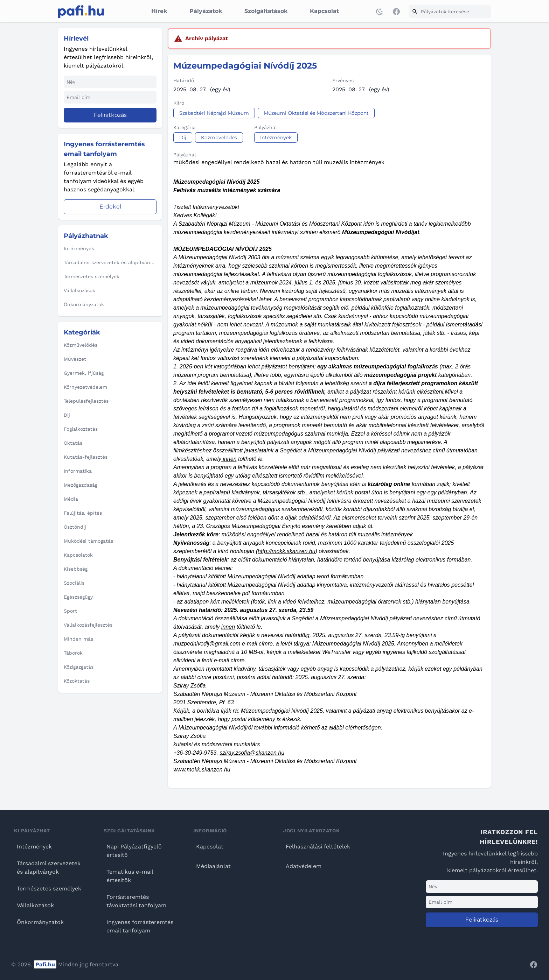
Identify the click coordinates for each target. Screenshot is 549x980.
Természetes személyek (49, 889)
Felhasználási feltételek (318, 847)
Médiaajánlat (213, 866)
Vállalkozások (35, 905)
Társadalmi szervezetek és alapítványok (49, 868)
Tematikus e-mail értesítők (130, 876)
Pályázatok (206, 11)
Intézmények (34, 847)
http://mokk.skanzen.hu (287, 551)
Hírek (159, 11)
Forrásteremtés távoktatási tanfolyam (136, 901)
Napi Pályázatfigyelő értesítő (134, 851)
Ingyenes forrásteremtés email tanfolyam (140, 926)
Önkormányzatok (40, 922)
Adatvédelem (304, 866)
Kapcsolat (324, 11)
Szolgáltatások (266, 11)
